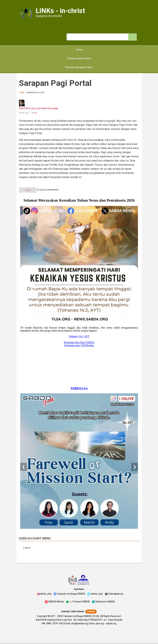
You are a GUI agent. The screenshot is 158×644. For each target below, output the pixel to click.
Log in (28, 190)
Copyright (42, 616)
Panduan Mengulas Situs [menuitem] (79, 67)
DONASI (91, 612)
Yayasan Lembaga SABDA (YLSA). (82, 616)
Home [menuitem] (79, 50)
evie (36, 113)
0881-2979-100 (55, 623)
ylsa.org (100, 623)
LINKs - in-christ (60, 11)
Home (21, 93)
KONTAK (66, 612)
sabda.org (111, 623)
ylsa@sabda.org (80, 623)
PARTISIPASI (78, 612)
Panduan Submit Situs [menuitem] (79, 58)
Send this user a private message (39, 108)
